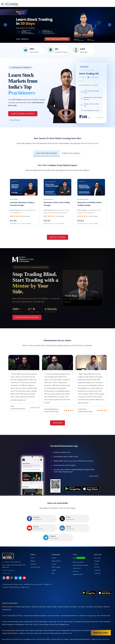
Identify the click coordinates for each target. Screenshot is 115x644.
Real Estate (65, 626)
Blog (53, 566)
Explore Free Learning (71, 153)
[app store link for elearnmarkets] (105, 585)
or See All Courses (15, 120)
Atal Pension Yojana (72, 638)
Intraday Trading (20, 623)
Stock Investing (28, 608)
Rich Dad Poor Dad (17, 632)
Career (79, 551)
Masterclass (33, 557)
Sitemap (54, 563)
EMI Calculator (28, 638)
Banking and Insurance (56, 626)
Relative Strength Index (8, 617)
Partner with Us (77, 561)
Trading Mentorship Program (18, 409)
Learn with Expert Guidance (46, 153)
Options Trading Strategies (41, 614)
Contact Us (76, 564)
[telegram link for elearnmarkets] (20, 570)
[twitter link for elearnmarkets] (12, 570)
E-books (96, 557)
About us (54, 551)
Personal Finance (85, 623)
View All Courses (57, 237)
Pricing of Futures (75, 623)
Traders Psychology (44, 617)
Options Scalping (29, 623)
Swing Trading (38, 623)
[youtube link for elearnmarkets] (24, 570)
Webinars (33, 554)
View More (57, 423)
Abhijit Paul (49, 599)
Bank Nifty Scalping (13, 614)
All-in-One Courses (35, 560)
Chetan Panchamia (26, 599)
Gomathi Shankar (7, 602)
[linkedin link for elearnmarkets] (16, 570)
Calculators (97, 554)
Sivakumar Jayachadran (63, 599)
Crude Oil (35, 617)
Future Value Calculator (47, 638)
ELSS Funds (46, 626)
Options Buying (85, 614)
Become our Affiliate (78, 555)
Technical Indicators (13, 626)
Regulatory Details (78, 567)
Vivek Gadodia (81, 599)
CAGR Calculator (10, 638)
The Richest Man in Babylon (43, 632)
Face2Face (97, 560)
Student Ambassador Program (81, 558)
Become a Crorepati (97, 638)
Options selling (52, 614)
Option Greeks (38, 626)
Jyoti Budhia (73, 599)
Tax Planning (77, 614)
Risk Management (20, 617)
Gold (70, 626)
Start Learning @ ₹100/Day (23, 114)
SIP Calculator (19, 638)
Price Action (60, 614)
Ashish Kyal (34, 599)
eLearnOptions (36, 638)
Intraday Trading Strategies (26, 614)
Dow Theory (20, 608)
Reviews (54, 557)
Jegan (55, 599)
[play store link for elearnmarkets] (89, 585)
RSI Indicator (57, 623)
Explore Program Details (27, 317)
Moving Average (54, 617)
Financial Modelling (48, 623)
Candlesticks (22, 626)
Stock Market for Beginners (39, 608)
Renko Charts (29, 617)
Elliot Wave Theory (73, 608)
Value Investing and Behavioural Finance (80, 632)
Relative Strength (69, 614)
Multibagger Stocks (64, 617)
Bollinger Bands (66, 623)
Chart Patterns (30, 626)
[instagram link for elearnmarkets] (8, 570)
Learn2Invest (97, 566)
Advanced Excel (83, 608)
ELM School (97, 551)
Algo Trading (64, 608)
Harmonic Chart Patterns (54, 608)
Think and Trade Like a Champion (60, 632)
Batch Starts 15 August (101, 633)
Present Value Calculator (60, 638)
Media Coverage (56, 560)
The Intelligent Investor (29, 632)
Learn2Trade (97, 563)
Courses (32, 551)
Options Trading (11, 608)
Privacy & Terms (56, 554)
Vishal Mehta (89, 599)
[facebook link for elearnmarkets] (4, 570)
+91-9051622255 (6, 566)
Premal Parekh (42, 599)
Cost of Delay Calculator (85, 638)
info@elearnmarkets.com (8, 563)
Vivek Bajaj (17, 599)
